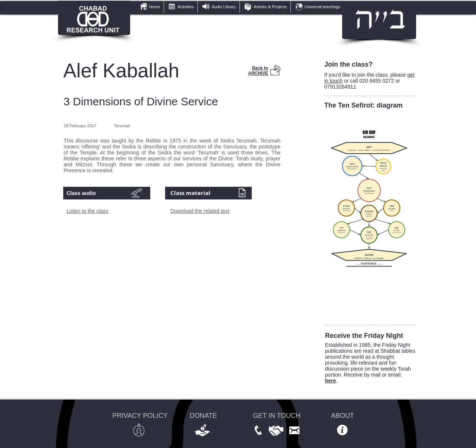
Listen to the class (87, 211)
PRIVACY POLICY (140, 416)
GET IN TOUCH (277, 416)
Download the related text (200, 211)
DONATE (203, 416)
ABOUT (342, 416)
